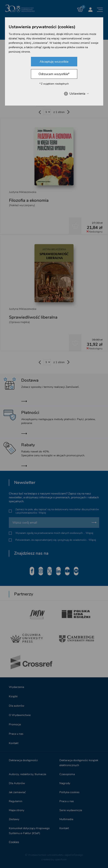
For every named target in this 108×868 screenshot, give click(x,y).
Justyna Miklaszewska (23, 192)
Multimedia (66, 819)
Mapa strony (17, 810)
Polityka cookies (69, 792)
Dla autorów (17, 706)
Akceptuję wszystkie (54, 62)
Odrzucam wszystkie (54, 74)
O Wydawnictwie (20, 715)
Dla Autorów (17, 783)
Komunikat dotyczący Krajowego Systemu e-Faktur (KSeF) (29, 831)
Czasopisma (67, 774)
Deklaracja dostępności (23, 760)
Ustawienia (76, 94)
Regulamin (16, 801)
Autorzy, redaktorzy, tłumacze (27, 774)
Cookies (14, 842)
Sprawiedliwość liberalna (33, 317)
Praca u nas (16, 734)
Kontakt (14, 743)
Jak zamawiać (17, 792)
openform (61, 860)
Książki (13, 696)
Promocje (15, 724)
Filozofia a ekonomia (29, 200)
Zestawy (14, 819)
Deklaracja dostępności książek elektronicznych (79, 763)
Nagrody (65, 783)
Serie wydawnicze (71, 810)
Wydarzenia (16, 687)
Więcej (42, 513)
